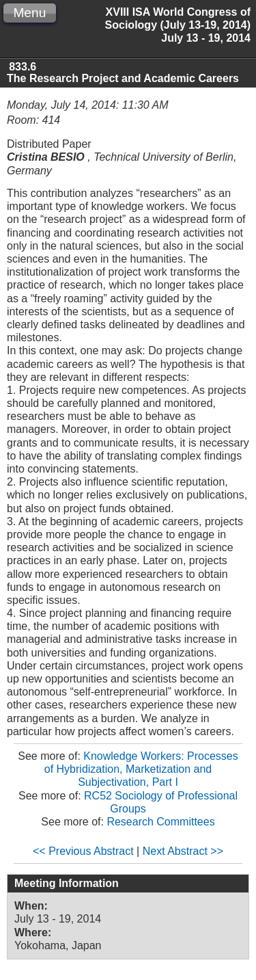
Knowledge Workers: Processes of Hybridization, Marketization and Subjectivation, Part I (141, 769)
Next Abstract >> (183, 851)
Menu (29, 13)
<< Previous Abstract (83, 851)
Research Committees (160, 822)
